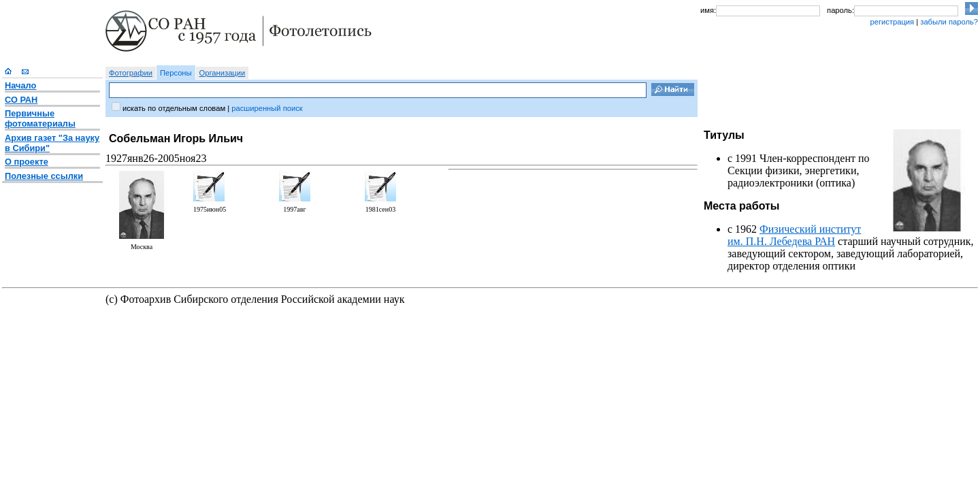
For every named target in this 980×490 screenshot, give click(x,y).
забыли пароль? (949, 22)
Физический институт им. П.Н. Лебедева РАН (794, 235)
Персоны (176, 73)
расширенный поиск (267, 108)
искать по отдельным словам (174, 108)
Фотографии (131, 73)
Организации (223, 73)
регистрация (892, 22)
